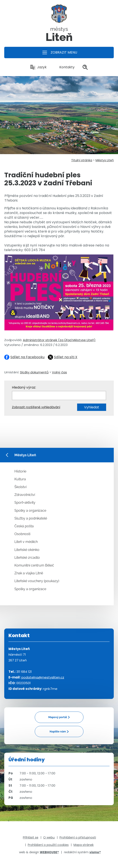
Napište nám (58, 731)
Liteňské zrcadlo (27, 558)
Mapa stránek (84, 845)
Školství (20, 487)
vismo (95, 852)
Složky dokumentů (34, 372)
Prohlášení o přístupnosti (78, 837)
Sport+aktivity (25, 503)
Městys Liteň (105, 160)
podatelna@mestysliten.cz (43, 677)
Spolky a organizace (30, 511)
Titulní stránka (82, 160)
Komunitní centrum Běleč (34, 565)
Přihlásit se (31, 837)
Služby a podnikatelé (31, 518)
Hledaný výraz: (24, 387)
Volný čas (59, 372)
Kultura (20, 479)
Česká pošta (24, 526)
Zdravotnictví (25, 495)
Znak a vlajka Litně (29, 573)
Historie (20, 471)
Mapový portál (58, 717)
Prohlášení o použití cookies (48, 845)
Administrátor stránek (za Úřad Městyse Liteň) (59, 340)
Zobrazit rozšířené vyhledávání (36, 407)
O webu (49, 837)
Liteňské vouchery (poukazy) (37, 581)
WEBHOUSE (49, 852)
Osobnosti (22, 534)
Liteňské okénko (27, 550)
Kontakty (65, 67)
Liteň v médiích (26, 542)
